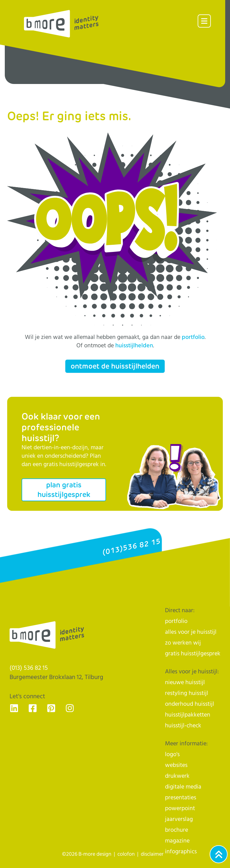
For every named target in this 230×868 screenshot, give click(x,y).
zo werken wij (183, 643)
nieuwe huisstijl (185, 682)
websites (176, 765)
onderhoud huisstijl (190, 704)
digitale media (183, 787)
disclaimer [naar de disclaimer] (152, 854)
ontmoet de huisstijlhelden (115, 366)
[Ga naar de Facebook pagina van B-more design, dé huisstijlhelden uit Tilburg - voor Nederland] (33, 708)
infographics (181, 852)
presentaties (181, 798)
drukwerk (177, 776)
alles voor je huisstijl (191, 632)
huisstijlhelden (134, 346)
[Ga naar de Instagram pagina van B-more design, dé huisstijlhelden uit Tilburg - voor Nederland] (70, 708)
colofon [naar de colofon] (126, 854)
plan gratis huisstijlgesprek (64, 490)
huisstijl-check (183, 726)
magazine (177, 841)
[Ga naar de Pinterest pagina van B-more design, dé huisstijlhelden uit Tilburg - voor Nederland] (51, 708)
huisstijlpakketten (188, 715)
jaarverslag (179, 819)
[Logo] (61, 24)
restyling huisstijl (187, 693)
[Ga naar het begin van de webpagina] (219, 854)
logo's (172, 754)
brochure (177, 830)
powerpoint (180, 808)
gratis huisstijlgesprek (193, 654)
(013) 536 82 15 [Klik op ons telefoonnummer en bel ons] (29, 668)
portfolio (193, 337)
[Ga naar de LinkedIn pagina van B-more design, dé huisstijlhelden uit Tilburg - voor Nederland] (14, 708)
